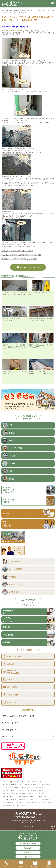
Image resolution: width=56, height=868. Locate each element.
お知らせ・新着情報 (21, 796)
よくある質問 (46, 799)
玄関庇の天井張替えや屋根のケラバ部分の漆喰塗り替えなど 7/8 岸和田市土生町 (41, 373)
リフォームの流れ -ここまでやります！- (18, 716)
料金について (35, 799)
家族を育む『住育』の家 (10, 793)
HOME (5, 782)
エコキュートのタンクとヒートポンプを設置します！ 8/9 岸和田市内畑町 (14, 293)
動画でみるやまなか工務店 (36, 793)
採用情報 (29, 857)
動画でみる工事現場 (9, 791)
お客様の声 (39, 788)
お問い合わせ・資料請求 (33, 802)
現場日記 (24, 11)
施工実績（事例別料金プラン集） (13, 785)
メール (21, 864)
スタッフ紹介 (32, 791)
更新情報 (33, 796)
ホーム (4, 11)
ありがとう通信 (8, 796)
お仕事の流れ (42, 796)
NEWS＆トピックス (10, 723)
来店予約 (20, 802)
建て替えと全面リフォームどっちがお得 (37, 785)
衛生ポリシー (47, 802)
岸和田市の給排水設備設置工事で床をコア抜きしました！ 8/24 (41, 320)
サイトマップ (8, 737)
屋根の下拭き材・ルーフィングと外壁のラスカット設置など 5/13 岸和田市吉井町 (15, 347)
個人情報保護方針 (9, 730)
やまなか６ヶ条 (37, 782)
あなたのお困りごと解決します (19, 782)
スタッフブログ (43, 791)
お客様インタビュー (27, 788)
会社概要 (22, 793)
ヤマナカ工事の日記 (13, 11)
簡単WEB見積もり (9, 802)
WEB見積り (28, 848)
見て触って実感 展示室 (10, 788)
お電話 (7, 864)
